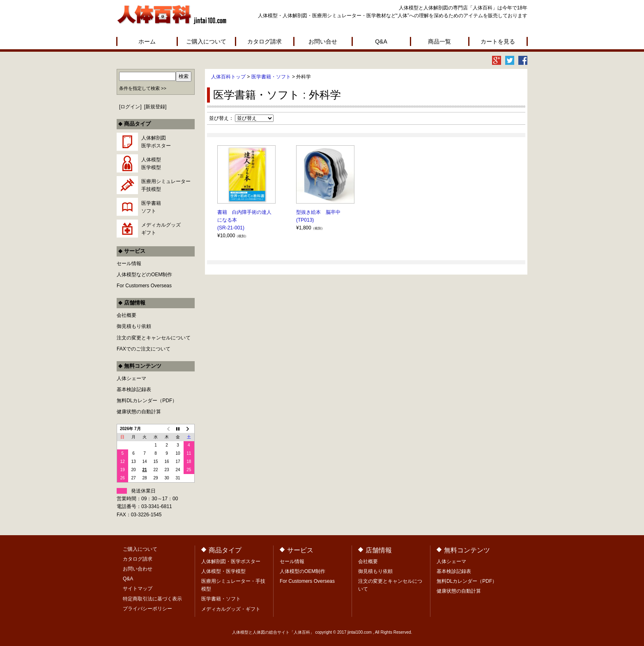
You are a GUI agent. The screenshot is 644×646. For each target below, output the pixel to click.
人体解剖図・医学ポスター (231, 561)
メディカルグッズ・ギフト (231, 609)
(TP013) (305, 220)
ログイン (130, 107)
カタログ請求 (264, 41)
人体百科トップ (228, 77)
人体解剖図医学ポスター (156, 142)
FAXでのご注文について (144, 349)
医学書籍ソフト (151, 207)
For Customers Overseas (144, 286)
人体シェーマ (131, 378)
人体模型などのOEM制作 (144, 275)
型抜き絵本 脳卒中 (318, 212)
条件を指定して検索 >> (143, 88)
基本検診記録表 (134, 389)
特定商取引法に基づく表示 (152, 599)
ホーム (147, 41)
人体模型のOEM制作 (302, 571)
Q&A (381, 41)
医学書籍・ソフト (271, 77)
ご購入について (206, 41)
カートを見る (498, 41)
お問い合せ (323, 41)
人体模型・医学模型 (223, 571)
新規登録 (155, 107)
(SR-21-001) (231, 228)
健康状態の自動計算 (139, 412)
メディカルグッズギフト (161, 229)
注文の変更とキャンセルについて (154, 338)
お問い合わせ (138, 569)
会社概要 (126, 315)
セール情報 (129, 263)
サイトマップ (138, 589)
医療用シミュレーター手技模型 (166, 185)
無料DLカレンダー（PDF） (147, 401)
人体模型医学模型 (151, 164)
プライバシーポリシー (147, 609)
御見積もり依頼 (134, 326)
